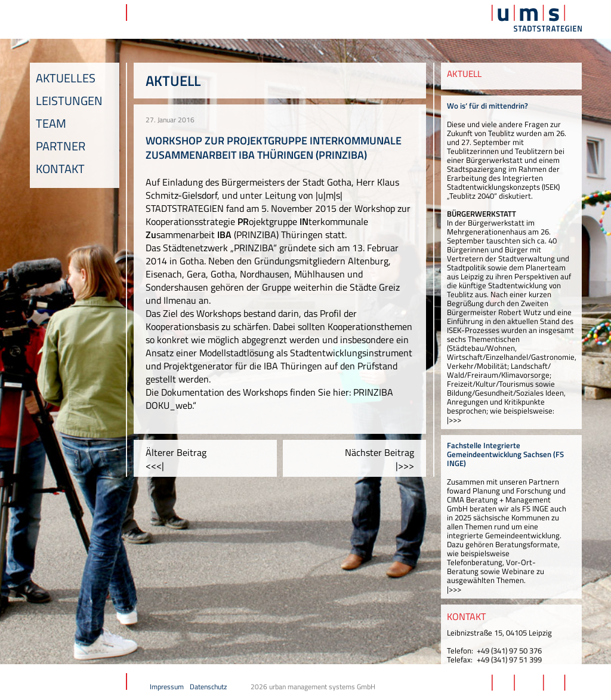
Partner (61, 146)
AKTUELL (464, 74)
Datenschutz (208, 687)
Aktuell (173, 81)
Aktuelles (66, 78)
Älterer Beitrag (176, 459)
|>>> (454, 420)
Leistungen (69, 101)
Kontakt (60, 169)
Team (51, 123)
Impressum (167, 687)
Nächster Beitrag (379, 459)
